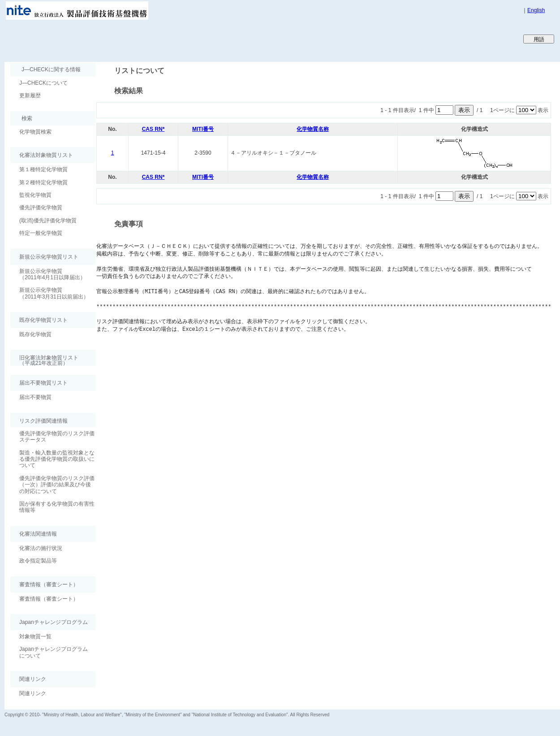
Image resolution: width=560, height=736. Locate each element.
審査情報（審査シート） (49, 599)
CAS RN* (153, 129)
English (536, 10)
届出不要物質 (35, 397)
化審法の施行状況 (41, 548)
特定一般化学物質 (41, 233)
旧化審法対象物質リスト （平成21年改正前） (44, 360)
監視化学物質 (35, 195)
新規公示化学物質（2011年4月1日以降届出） (52, 274)
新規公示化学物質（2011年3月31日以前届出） (54, 293)
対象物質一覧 (35, 636)
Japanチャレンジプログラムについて (54, 652)
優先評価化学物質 (41, 208)
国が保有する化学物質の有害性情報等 (57, 507)
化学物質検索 (35, 132)
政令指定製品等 (38, 561)
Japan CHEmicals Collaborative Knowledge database (113, 39)
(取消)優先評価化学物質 (48, 221)
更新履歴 (30, 95)
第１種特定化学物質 (43, 169)
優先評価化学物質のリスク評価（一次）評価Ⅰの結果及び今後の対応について (57, 485)
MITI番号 (203, 129)
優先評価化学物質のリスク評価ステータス (57, 437)
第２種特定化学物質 (43, 182)
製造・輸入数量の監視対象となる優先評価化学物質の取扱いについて (57, 459)
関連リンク (33, 693)
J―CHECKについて (43, 83)
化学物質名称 (313, 129)
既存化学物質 (35, 334)
